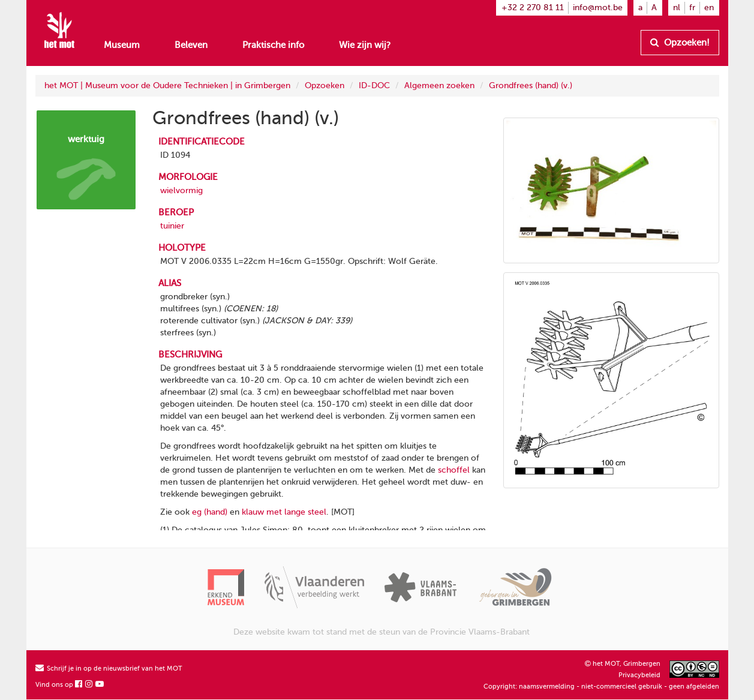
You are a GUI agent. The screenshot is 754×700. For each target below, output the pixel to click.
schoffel (454, 470)
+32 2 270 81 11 (533, 7)
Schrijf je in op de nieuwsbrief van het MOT (109, 669)
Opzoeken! (680, 43)
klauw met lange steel (284, 512)
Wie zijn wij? (365, 45)
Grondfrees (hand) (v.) (531, 85)
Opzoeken (325, 85)
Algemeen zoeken (439, 85)
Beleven (191, 45)
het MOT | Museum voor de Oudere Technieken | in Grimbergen (167, 85)
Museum (122, 45)
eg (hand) (210, 512)
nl (677, 7)
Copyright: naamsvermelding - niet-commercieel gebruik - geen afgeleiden (601, 687)
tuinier (172, 226)
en (709, 7)
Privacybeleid (639, 675)
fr (692, 7)
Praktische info (273, 45)
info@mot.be (598, 7)
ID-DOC (374, 85)
